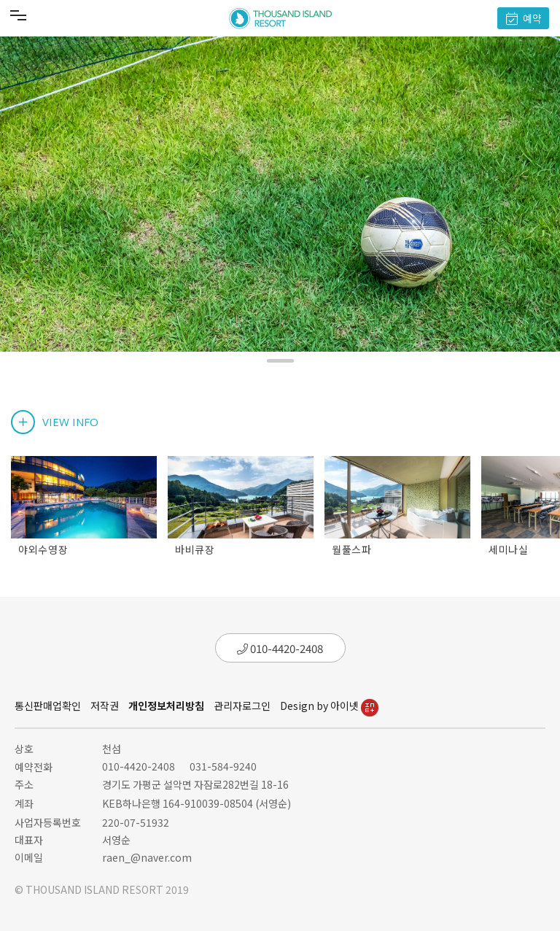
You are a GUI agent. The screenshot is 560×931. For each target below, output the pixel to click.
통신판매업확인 (48, 706)
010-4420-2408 (280, 648)
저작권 (105, 706)
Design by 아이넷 (329, 706)
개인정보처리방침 (166, 706)
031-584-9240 (223, 766)
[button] (280, 361)
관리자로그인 (242, 706)
